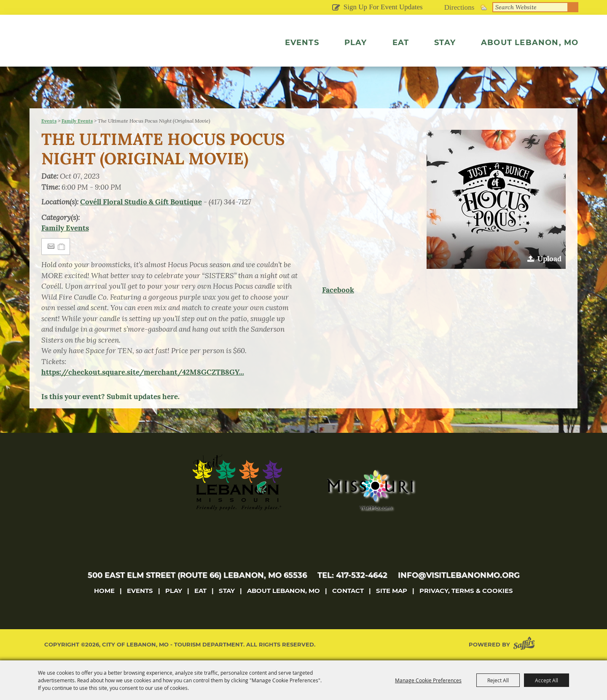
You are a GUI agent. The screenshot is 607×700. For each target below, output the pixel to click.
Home (104, 591)
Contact (348, 591)
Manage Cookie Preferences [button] (428, 680)
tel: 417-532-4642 (352, 575)
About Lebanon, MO (530, 43)
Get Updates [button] (336, 8)
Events (302, 43)
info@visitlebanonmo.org (459, 575)
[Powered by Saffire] (526, 645)
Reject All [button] (498, 680)
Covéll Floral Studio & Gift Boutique (141, 202)
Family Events (77, 121)
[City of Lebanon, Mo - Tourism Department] (105, 52)
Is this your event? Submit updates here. (110, 397)
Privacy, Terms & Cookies (466, 591)
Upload (549, 259)
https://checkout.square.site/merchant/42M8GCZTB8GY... (143, 372)
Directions (459, 7)
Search (573, 7)
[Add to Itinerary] (62, 247)
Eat (401, 43)
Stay (445, 43)
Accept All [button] (547, 680)
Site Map (392, 591)
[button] (496, 199)
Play (356, 43)
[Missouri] (369, 490)
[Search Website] (530, 7)
